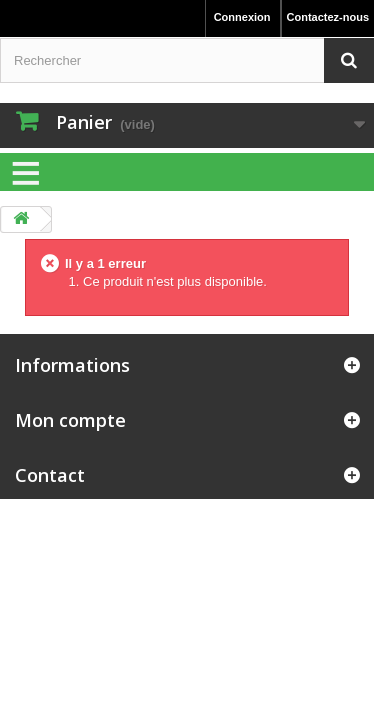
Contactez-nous (328, 17)
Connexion (242, 17)
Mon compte (70, 420)
